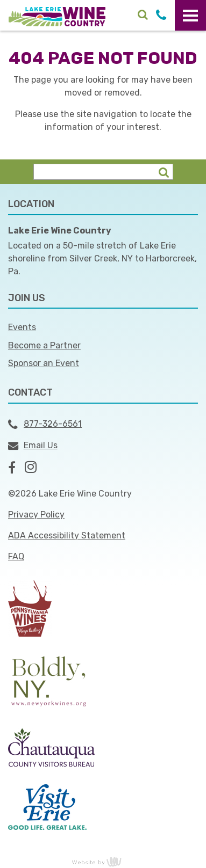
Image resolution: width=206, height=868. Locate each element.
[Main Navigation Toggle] (190, 15)
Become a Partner (44, 345)
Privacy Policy (36, 515)
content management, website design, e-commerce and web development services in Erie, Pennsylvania (103, 862)
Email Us (33, 446)
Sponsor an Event (44, 363)
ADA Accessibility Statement (67, 535)
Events (22, 327)
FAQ (16, 556)
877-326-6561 (45, 425)
